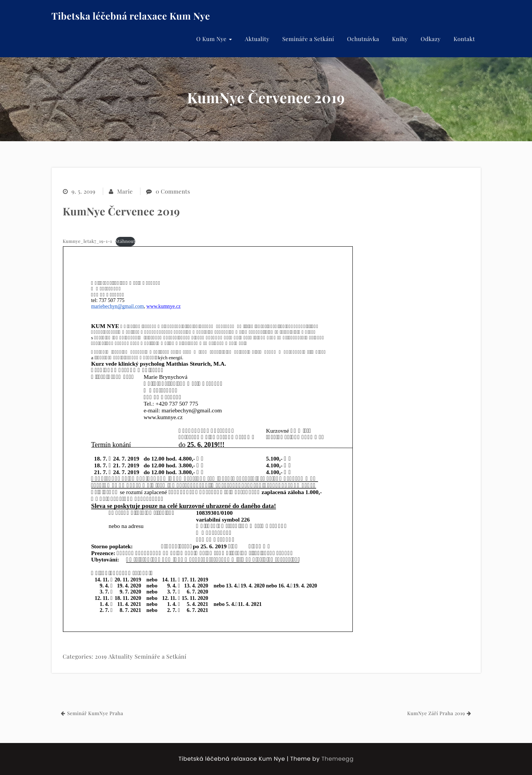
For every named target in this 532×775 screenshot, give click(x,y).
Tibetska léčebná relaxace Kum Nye (131, 16)
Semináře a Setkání (308, 39)
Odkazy (431, 39)
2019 (101, 656)
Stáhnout (126, 241)
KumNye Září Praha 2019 (436, 713)
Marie (125, 191)
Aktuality (257, 39)
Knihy (400, 39)
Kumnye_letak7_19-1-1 (88, 241)
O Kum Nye (214, 39)
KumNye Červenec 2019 (122, 211)
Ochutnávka (363, 39)
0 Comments (173, 191)
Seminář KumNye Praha (95, 713)
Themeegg (338, 759)
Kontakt (464, 39)
